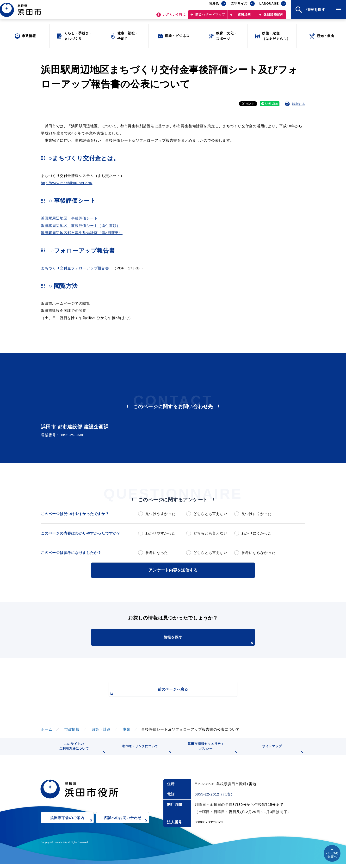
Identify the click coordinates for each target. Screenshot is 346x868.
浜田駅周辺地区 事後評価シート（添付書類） (81, 226)
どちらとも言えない (210, 514)
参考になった (157, 553)
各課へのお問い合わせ (126, 825)
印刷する (299, 104)
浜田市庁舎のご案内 (72, 825)
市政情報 (72, 728)
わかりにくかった (257, 533)
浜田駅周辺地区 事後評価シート (69, 218)
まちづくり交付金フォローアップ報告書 (75, 268)
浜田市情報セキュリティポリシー (212, 750)
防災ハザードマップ (210, 17)
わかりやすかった (161, 533)
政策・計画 (101, 728)
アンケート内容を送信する (173, 570)
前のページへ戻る (167, 691)
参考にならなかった (259, 553)
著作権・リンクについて (146, 752)
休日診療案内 (274, 17)
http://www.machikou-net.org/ (67, 183)
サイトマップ (283, 752)
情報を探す (185, 639)
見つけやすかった (161, 514)
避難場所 (244, 17)
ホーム (46, 728)
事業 (127, 728)
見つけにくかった (257, 514)
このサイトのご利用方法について (82, 750)
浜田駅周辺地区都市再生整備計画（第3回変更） (82, 233)
